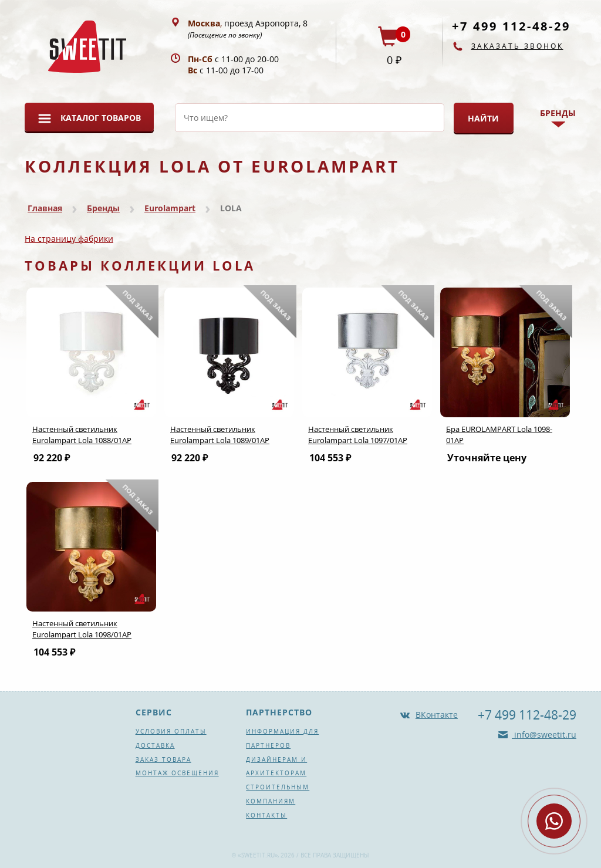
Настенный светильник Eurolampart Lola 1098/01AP (82, 629)
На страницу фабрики (69, 239)
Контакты (266, 815)
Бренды (103, 208)
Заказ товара (163, 759)
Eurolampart (170, 208)
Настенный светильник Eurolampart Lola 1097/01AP (358, 435)
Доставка (155, 745)
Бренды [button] (558, 113)
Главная (45, 208)
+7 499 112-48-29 (511, 26)
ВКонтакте (437, 715)
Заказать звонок (517, 46)
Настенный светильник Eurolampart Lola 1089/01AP (220, 435)
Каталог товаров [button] (101, 118)
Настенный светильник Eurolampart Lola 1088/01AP (82, 435)
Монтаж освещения (177, 773)
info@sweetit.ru (544, 734)
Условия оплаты (171, 731)
